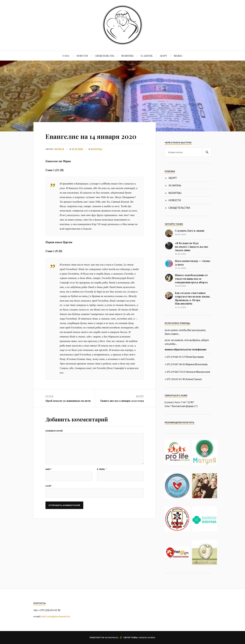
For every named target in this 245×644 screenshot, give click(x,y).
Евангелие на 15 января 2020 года (122, 401)
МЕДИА (178, 56)
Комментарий (54, 431)
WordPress (112, 638)
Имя (49, 469)
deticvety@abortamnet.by (56, 616)
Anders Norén (147, 638)
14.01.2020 (77, 149)
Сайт (49, 486)
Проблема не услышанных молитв (68, 401)
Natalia (59, 149)
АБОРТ (163, 56)
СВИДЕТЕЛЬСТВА (105, 56)
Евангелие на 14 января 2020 (94, 136)
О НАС (66, 56)
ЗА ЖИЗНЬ (146, 56)
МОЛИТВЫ (127, 56)
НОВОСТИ (82, 56)
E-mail (102, 469)
